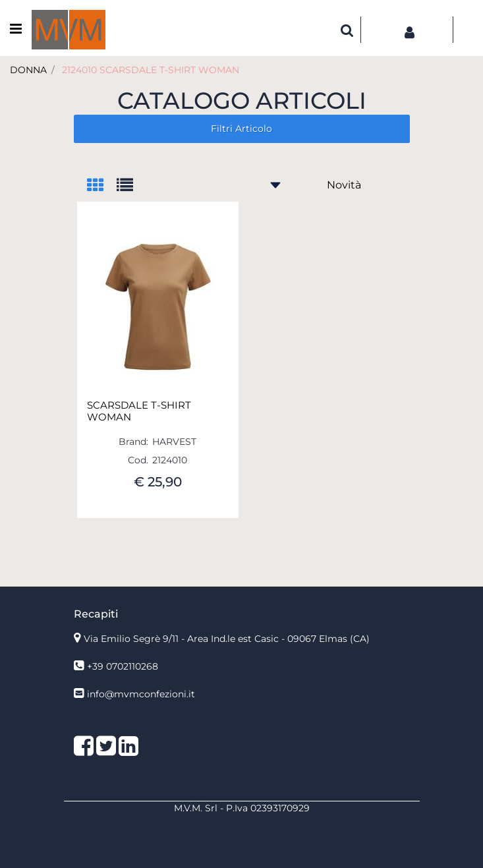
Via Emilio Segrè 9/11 (227, 639)
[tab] (102, 186)
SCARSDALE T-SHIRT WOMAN (139, 411)
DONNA (28, 70)
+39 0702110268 (123, 666)
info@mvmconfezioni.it (141, 694)
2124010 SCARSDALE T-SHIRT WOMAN (151, 70)
